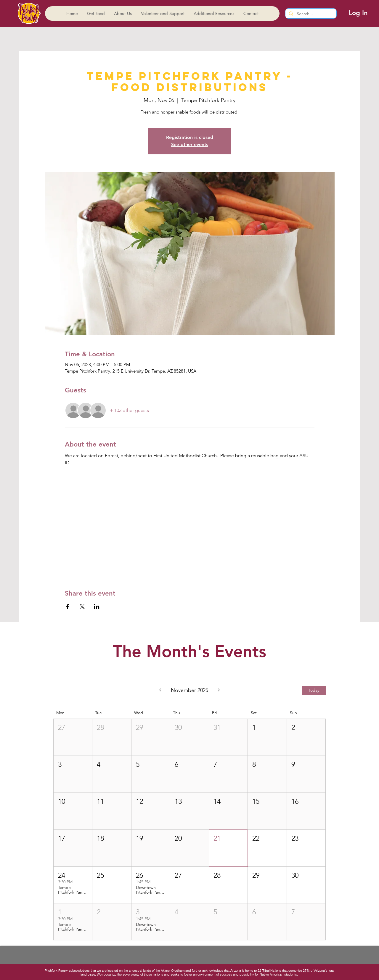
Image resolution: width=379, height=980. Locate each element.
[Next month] (219, 690)
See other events (190, 144)
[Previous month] (160, 690)
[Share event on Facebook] (68, 607)
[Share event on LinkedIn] (97, 607)
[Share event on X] (82, 607)
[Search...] (310, 14)
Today (314, 690)
